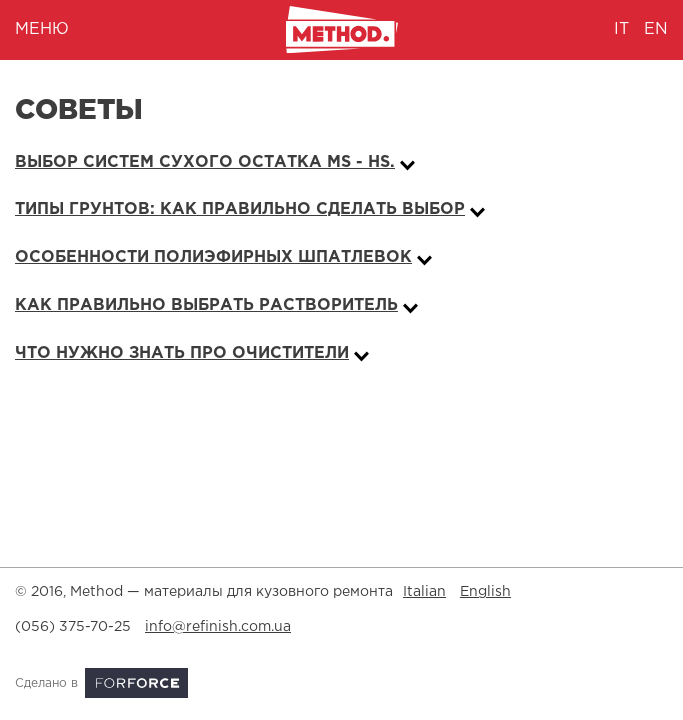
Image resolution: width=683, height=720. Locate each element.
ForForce (136, 683)
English (485, 592)
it (621, 29)
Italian (424, 592)
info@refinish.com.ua (218, 627)
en (656, 29)
